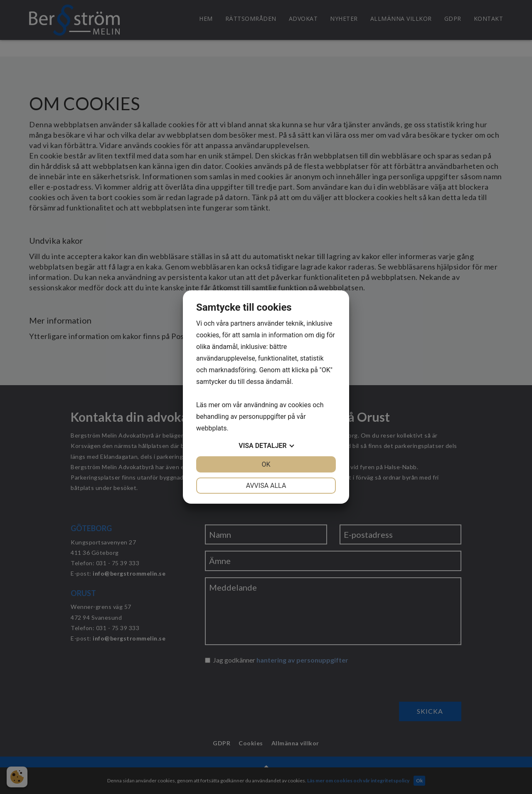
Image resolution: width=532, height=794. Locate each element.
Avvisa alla (266, 486)
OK (266, 464)
